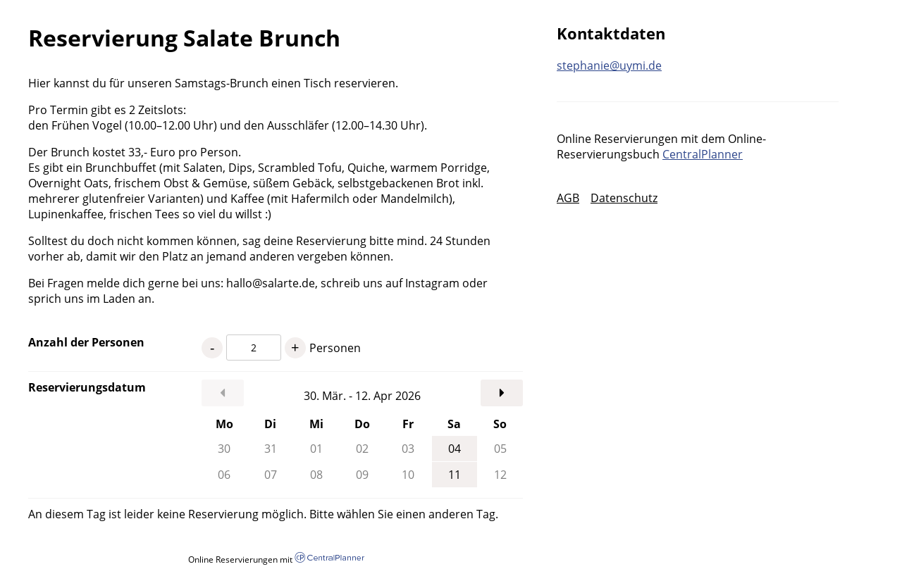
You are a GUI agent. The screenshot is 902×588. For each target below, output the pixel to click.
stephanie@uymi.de (609, 65)
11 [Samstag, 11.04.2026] (455, 475)
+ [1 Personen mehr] (295, 348)
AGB (568, 198)
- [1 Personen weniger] (212, 348)
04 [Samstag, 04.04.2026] (455, 449)
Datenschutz (624, 198)
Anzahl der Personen (86, 342)
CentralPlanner (703, 154)
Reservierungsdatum (87, 387)
